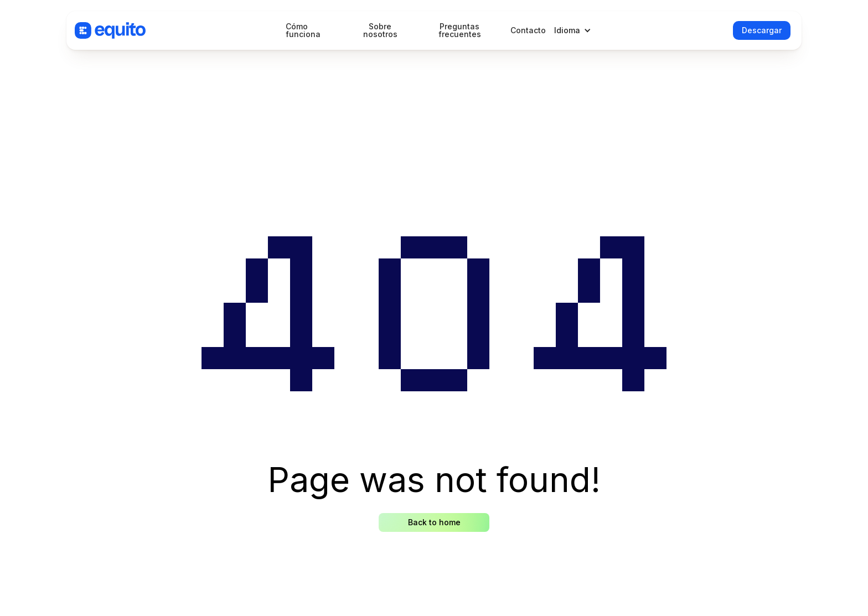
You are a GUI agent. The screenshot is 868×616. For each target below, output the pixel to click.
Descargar (762, 30)
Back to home (434, 522)
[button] (575, 30)
